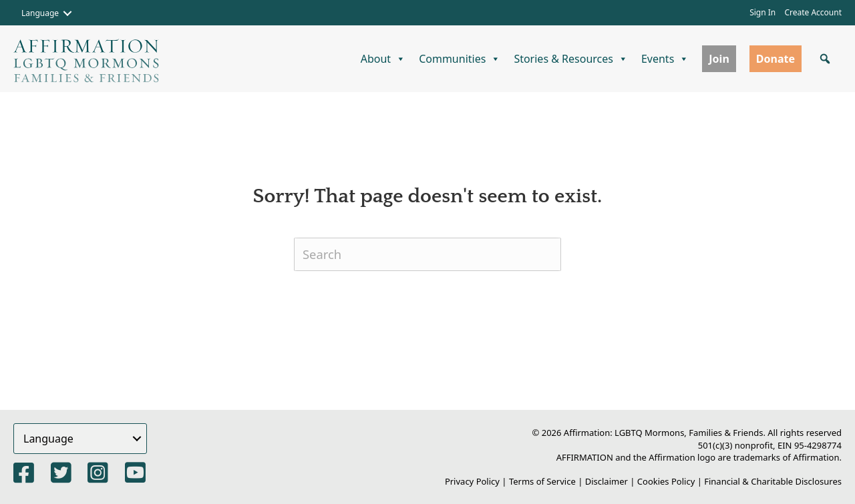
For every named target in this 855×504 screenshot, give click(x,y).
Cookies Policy (666, 481)
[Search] (427, 254)
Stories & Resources (571, 59)
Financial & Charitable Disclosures (773, 481)
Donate (776, 59)
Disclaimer (607, 481)
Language (40, 13)
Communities (460, 59)
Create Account (813, 12)
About (383, 59)
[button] (67, 13)
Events (665, 59)
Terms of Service (542, 481)
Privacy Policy (472, 481)
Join (719, 59)
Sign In (762, 12)
